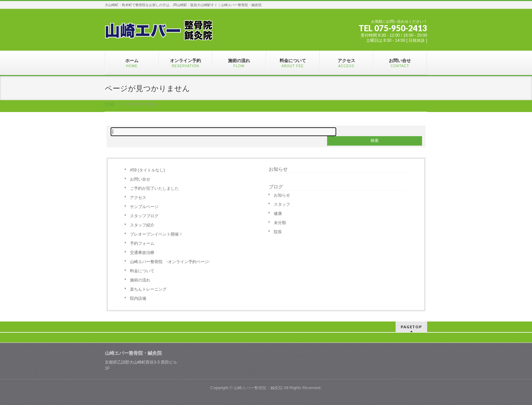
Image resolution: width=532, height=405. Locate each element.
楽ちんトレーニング (148, 289)
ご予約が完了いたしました (154, 188)
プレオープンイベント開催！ (156, 234)
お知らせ (278, 169)
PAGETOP (411, 327)
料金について (142, 271)
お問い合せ (140, 179)
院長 (278, 232)
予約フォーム (142, 243)
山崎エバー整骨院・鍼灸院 (258, 388)
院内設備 (138, 298)
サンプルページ (144, 207)
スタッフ (282, 204)
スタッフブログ (144, 216)
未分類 (280, 223)
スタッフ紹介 (142, 225)
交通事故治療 (142, 253)
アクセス (138, 198)
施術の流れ (140, 280)
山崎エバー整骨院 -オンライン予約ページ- (170, 262)
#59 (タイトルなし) (147, 170)
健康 (278, 214)
